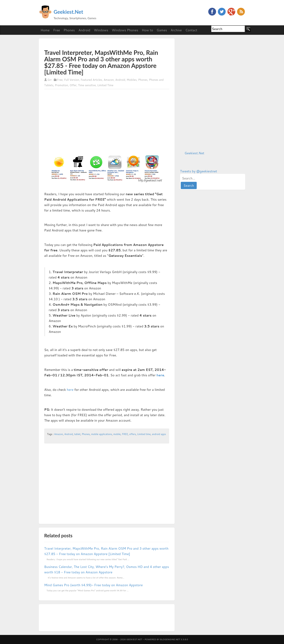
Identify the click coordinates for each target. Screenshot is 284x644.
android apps (159, 434)
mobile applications (102, 434)
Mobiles (132, 80)
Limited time (144, 434)
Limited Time (105, 85)
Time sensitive (87, 85)
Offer (73, 85)
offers (133, 434)
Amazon (109, 80)
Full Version (72, 80)
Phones (143, 80)
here (160, 375)
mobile (117, 434)
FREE (125, 434)
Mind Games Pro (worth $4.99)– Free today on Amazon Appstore (93, 585)
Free (60, 80)
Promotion (61, 85)
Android (120, 80)
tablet (77, 434)
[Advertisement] (87, 44)
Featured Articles (91, 80)
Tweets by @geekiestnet (199, 171)
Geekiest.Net (68, 12)
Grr (50, 80)
